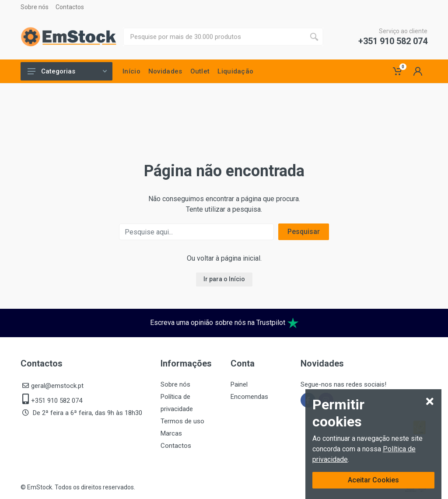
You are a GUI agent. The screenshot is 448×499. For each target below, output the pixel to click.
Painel (239, 384)
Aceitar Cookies (373, 480)
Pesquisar (304, 232)
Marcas (171, 433)
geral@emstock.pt (57, 386)
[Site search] (214, 37)
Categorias (67, 71)
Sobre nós (35, 7)
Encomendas (249, 397)
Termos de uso (182, 421)
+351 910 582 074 (393, 41)
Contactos (70, 7)
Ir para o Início (224, 279)
